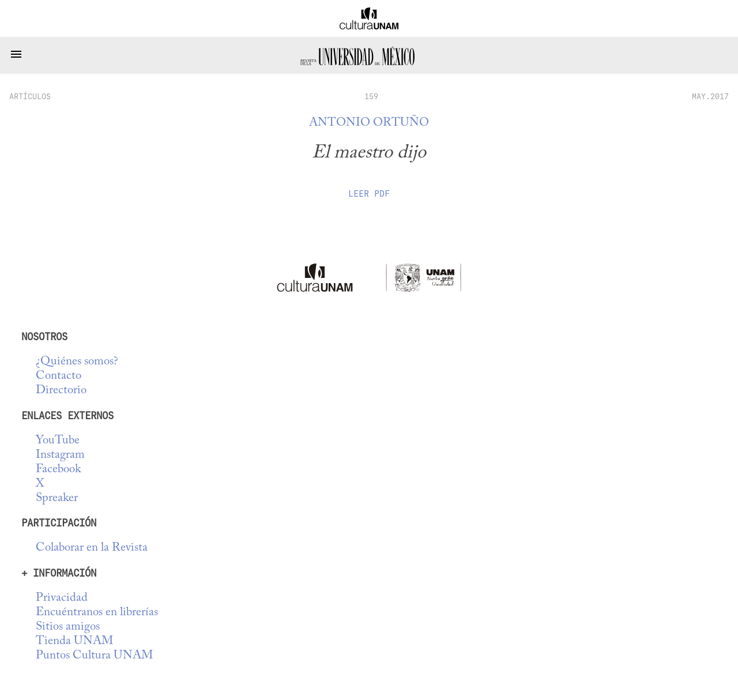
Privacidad (62, 598)
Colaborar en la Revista (92, 548)
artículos (30, 96)
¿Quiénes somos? (77, 362)
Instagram (60, 455)
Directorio (61, 391)
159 (371, 96)
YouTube (58, 441)
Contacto (59, 376)
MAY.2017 (710, 96)
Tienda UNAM (74, 641)
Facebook (58, 470)
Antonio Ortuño (369, 123)
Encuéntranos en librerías (97, 613)
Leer (369, 194)
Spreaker (57, 498)
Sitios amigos (68, 627)
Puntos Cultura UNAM (94, 656)
